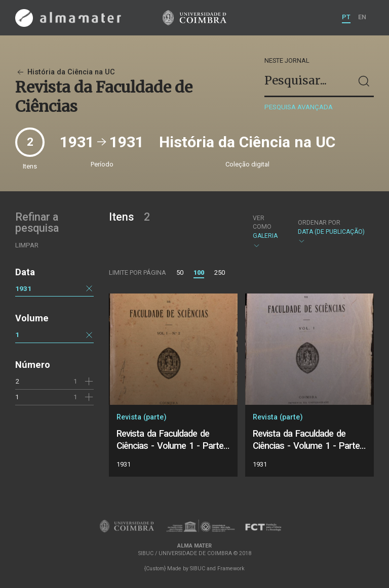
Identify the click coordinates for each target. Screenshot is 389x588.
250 (220, 272)
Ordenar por (319, 223)
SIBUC (198, 569)
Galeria (267, 232)
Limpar (27, 245)
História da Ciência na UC (65, 72)
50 (180, 272)
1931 (23, 288)
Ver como (262, 222)
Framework (231, 569)
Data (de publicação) (331, 232)
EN (362, 17)
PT (346, 17)
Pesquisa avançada (299, 107)
